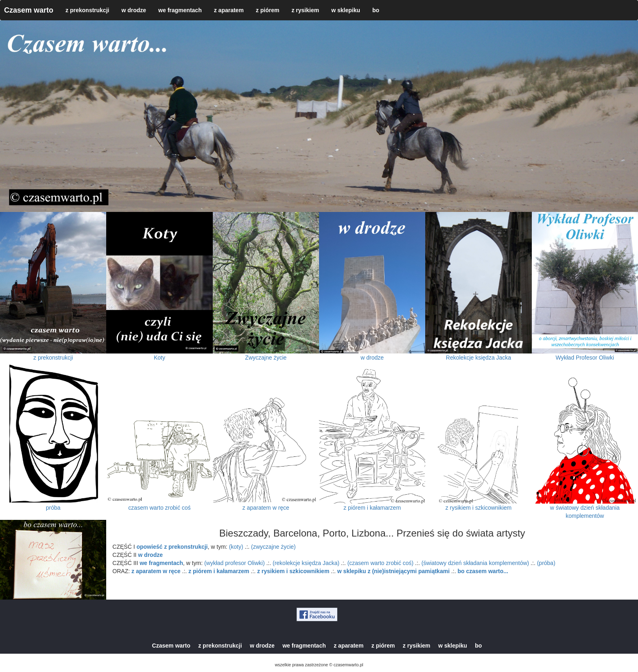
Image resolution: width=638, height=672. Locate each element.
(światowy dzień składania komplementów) (475, 563)
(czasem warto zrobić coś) (381, 563)
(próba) (546, 563)
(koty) (236, 547)
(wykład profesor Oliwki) (235, 563)
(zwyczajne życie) (273, 547)
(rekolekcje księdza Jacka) (306, 563)
